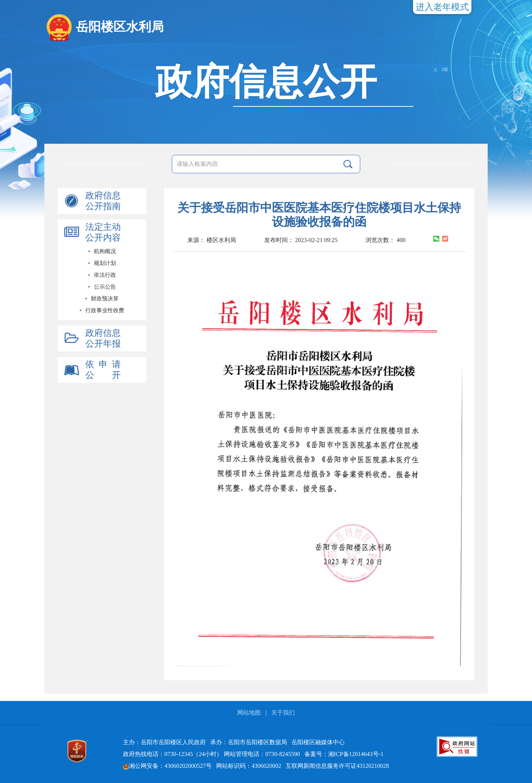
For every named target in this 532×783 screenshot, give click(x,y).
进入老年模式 (442, 7)
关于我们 (283, 713)
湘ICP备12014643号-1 (356, 754)
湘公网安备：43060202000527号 (167, 766)
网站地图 (249, 713)
